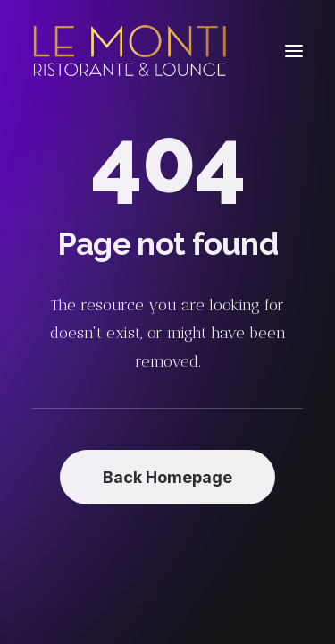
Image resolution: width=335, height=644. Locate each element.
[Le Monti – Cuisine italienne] (130, 51)
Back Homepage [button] (167, 477)
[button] (294, 51)
